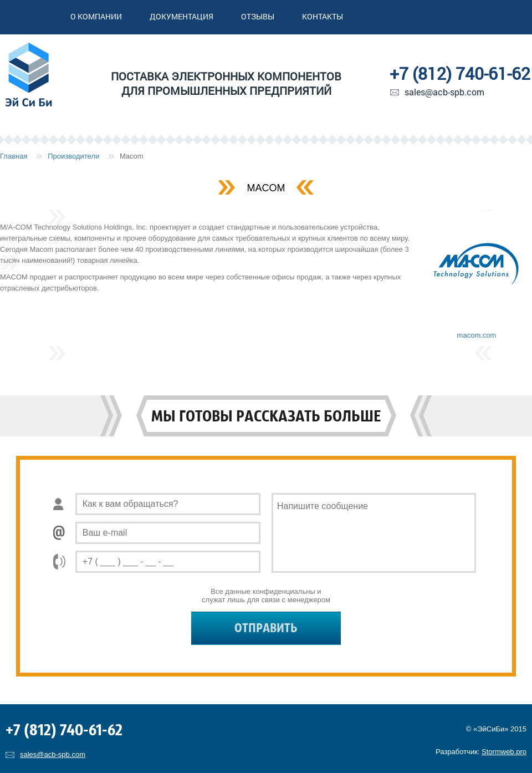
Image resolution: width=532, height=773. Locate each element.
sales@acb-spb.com (444, 92)
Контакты (323, 16)
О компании (96, 16)
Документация (181, 16)
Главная (14, 156)
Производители (73, 156)
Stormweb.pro (504, 752)
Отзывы (258, 16)
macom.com (477, 335)
